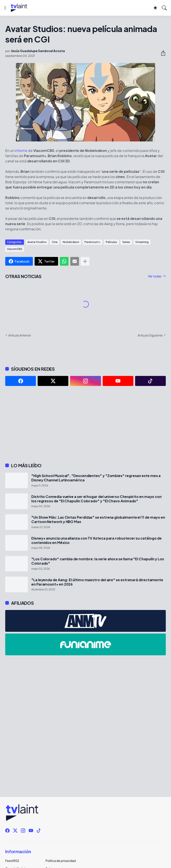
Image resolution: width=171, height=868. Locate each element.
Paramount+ (92, 242)
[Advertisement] (85, 424)
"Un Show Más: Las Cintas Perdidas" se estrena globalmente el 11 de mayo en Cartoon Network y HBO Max (98, 520)
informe (21, 150)
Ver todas (155, 276)
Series (126, 242)
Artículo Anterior (20, 335)
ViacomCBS (15, 249)
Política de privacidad (61, 861)
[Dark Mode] (155, 8)
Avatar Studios (37, 242)
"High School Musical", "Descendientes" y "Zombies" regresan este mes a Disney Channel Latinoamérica (96, 478)
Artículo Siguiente (150, 335)
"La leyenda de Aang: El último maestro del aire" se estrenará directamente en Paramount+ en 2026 (97, 582)
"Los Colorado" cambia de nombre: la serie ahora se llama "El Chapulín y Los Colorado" (98, 561)
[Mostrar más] (85, 261)
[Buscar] (164, 8)
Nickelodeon (71, 242)
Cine (55, 242)
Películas (111, 242)
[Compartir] (161, 53)
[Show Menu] (5, 8)
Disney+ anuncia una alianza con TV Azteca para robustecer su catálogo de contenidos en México (96, 540)
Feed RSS (12, 861)
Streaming (142, 242)
